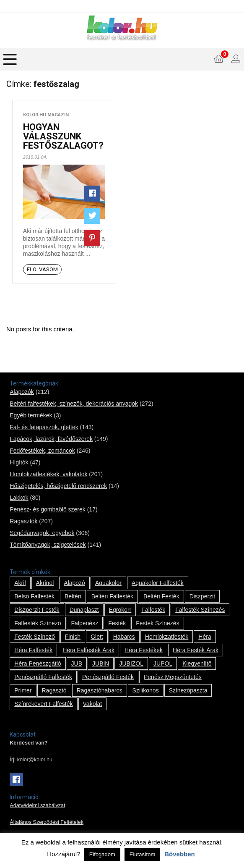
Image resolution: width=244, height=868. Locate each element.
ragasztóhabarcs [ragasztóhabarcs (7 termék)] (100, 690)
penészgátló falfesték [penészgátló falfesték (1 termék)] (43, 677)
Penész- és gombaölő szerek (48, 509)
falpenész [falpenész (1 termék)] (85, 623)
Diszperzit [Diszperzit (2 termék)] (202, 596)
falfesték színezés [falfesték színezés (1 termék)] (200, 610)
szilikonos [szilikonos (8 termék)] (146, 690)
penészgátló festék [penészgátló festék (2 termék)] (108, 677)
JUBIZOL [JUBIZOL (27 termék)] (131, 663)
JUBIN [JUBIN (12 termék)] (101, 663)
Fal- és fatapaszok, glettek (44, 427)
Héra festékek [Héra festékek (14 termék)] (144, 650)
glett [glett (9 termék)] (97, 637)
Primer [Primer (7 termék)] (23, 690)
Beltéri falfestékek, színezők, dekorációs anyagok (74, 404)
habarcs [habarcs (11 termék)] (124, 637)
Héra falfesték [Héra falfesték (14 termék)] (33, 650)
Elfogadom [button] (102, 854)
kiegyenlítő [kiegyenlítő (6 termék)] (197, 663)
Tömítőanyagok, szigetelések (48, 545)
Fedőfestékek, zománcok (42, 451)
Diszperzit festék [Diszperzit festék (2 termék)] (37, 610)
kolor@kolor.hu (35, 760)
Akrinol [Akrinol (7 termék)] (45, 583)
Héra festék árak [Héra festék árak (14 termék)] (196, 650)
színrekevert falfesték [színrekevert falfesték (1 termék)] (43, 704)
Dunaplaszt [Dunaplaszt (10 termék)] (84, 610)
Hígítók (19, 462)
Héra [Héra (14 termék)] (205, 637)
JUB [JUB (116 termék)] (77, 663)
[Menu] (10, 59)
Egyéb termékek (31, 415)
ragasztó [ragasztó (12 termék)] (54, 690)
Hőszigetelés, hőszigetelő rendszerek (58, 486)
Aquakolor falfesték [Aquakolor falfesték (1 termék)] (158, 583)
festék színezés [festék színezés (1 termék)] (158, 623)
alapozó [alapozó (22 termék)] (74, 583)
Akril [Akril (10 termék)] (20, 583)
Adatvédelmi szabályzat (37, 805)
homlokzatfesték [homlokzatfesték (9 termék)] (167, 637)
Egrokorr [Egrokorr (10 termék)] (120, 610)
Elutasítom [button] (142, 854)
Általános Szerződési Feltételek (47, 822)
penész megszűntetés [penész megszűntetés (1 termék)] (173, 677)
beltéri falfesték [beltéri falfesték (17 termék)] (112, 596)
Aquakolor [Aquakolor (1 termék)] (108, 583)
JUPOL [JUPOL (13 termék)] (163, 663)
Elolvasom (42, 269)
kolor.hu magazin (46, 115)
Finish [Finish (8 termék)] (73, 637)
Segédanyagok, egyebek (42, 533)
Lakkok (19, 498)
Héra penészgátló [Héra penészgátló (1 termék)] (38, 663)
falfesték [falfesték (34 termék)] (153, 610)
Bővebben (180, 854)
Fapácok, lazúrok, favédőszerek (51, 439)
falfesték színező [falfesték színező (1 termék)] (38, 623)
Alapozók (22, 392)
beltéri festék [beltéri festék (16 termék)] (161, 596)
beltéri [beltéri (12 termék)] (73, 596)
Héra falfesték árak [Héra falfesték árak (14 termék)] (88, 650)
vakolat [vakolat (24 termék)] (93, 704)
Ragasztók (23, 521)
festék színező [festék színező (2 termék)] (35, 637)
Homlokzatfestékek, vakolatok (48, 474)
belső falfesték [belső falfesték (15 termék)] (34, 596)
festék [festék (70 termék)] (117, 623)
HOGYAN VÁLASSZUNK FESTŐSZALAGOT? (63, 136)
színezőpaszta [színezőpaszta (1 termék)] (188, 690)
